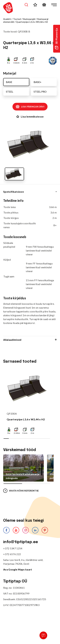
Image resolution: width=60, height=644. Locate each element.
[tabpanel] (30, 267)
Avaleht (7, 19)
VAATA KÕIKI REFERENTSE (21, 491)
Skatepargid (29, 19)
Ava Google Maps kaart (18, 569)
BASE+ (38, 82)
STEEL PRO (40, 92)
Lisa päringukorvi (30, 107)
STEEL (10, 92)
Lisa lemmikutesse (30, 116)
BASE (9, 82)
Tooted (17, 19)
